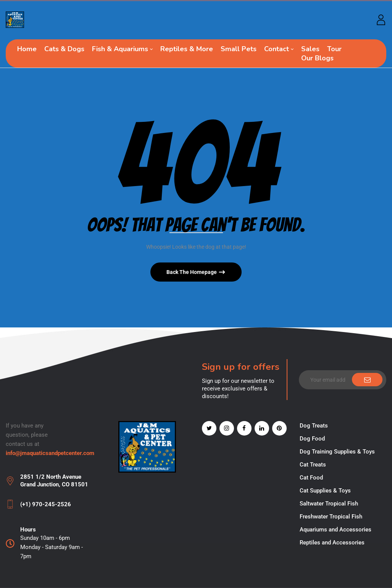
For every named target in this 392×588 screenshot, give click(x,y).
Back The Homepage (192, 272)
